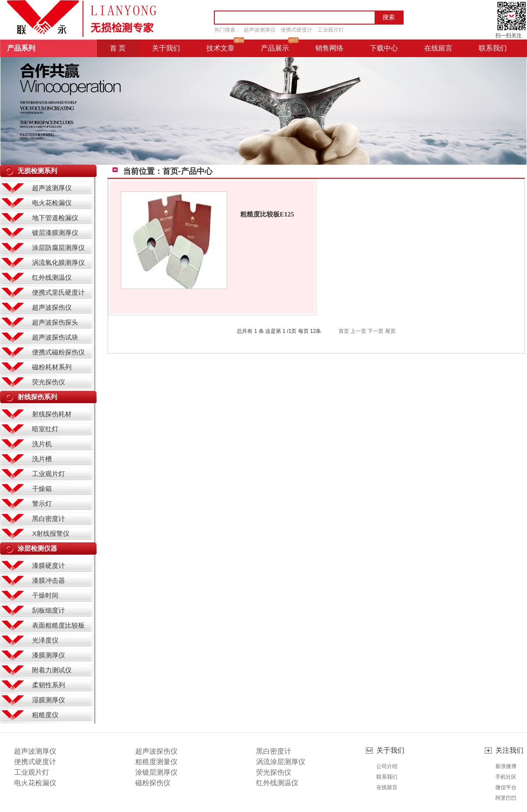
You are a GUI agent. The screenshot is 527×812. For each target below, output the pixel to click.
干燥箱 (42, 489)
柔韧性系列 (49, 685)
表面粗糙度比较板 (58, 625)
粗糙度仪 (45, 715)
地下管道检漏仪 (55, 218)
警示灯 (42, 503)
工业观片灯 (331, 30)
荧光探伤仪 (49, 382)
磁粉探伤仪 (153, 783)
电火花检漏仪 (52, 203)
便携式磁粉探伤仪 (58, 352)
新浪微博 (506, 766)
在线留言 (387, 787)
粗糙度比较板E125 (267, 214)
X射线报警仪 (51, 533)
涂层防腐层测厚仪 (58, 247)
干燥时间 (45, 595)
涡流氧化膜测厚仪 (58, 262)
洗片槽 (42, 459)
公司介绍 (387, 766)
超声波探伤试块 (55, 337)
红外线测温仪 (52, 277)
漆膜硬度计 (49, 565)
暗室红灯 (45, 429)
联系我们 (387, 777)
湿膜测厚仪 (49, 700)
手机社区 (506, 777)
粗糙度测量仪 (156, 762)
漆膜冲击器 (49, 580)
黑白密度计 (49, 518)
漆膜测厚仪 (49, 655)
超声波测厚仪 (260, 30)
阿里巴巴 (506, 798)
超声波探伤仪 (52, 307)
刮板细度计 (49, 610)
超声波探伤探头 (55, 322)
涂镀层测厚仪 (156, 772)
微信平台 (506, 787)
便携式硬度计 (296, 30)
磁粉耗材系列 (52, 367)
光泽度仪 (45, 640)
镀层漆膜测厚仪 (55, 233)
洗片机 (42, 444)
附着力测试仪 (52, 670)
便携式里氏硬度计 (58, 292)
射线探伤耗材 (52, 414)
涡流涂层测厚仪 (281, 762)
